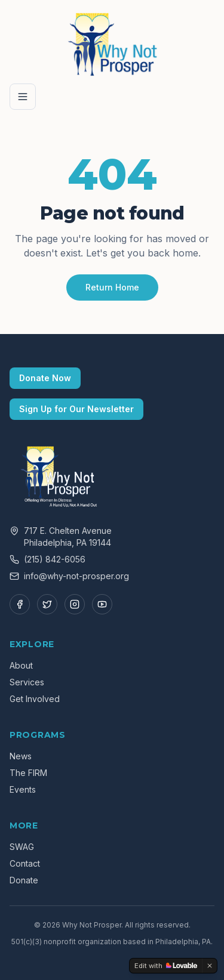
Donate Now (45, 378)
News (21, 756)
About (21, 665)
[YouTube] (102, 604)
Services (27, 682)
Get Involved (35, 699)
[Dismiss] (210, 966)
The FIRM (28, 773)
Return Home (112, 287)
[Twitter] (47, 604)
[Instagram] (75, 604)
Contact (25, 863)
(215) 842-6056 (55, 559)
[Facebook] (20, 604)
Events (23, 789)
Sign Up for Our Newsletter (76, 409)
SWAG (22, 847)
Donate (24, 880)
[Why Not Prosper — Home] (112, 43)
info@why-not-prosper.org (76, 576)
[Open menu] (23, 97)
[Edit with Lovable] (166, 966)
